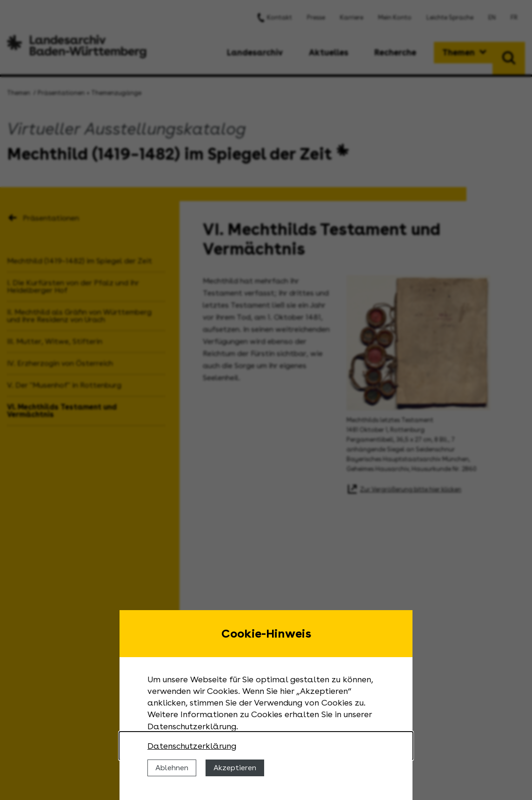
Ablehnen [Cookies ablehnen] (172, 768)
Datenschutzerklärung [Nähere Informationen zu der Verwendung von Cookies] (192, 746)
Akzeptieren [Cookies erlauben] (235, 768)
